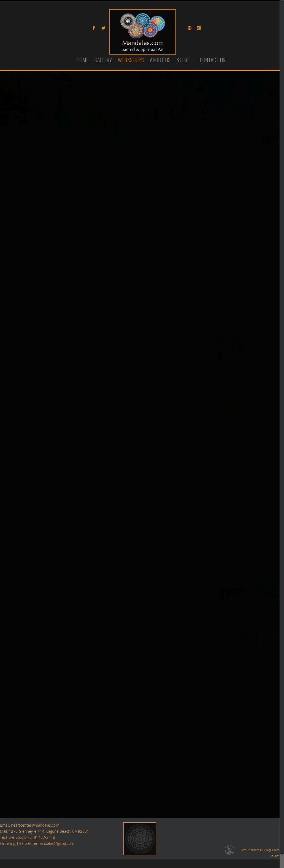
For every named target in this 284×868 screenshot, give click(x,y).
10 (222, 292)
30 (275, 309)
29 (266, 309)
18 (231, 300)
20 (248, 300)
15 (266, 292)
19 (239, 300)
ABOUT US (160, 60)
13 (248, 292)
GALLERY (103, 60)
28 (257, 274)
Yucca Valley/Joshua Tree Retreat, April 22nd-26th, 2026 (63, 320)
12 (239, 292)
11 (231, 292)
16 (275, 292)
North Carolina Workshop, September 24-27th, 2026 (59, 354)
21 (257, 300)
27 (248, 274)
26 (239, 274)
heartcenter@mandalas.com (35, 825)
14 (257, 292)
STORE (186, 60)
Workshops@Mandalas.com (120, 164)
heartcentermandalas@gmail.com (46, 843)
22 (266, 300)
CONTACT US (213, 60)
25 (231, 274)
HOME (82, 60)
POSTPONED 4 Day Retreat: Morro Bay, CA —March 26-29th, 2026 (75, 423)
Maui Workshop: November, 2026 (38, 389)
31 (222, 318)
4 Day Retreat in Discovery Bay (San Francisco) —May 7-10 (66, 285)
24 (222, 274)
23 (275, 300)
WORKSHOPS (131, 60)
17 (222, 300)
